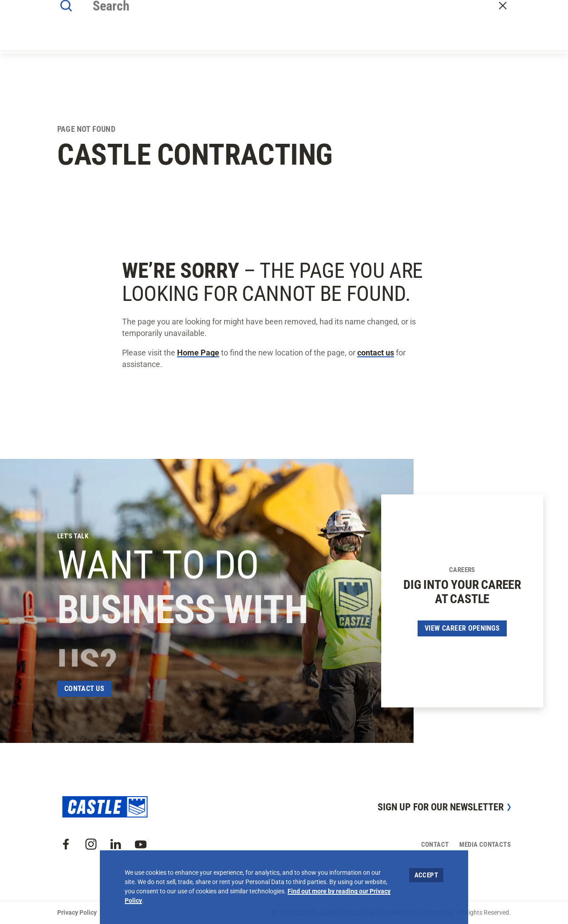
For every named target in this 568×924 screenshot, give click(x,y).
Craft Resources (514, 10)
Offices (354, 32)
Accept (426, 875)
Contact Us (84, 689)
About (184, 32)
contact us (376, 353)
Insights (318, 32)
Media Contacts (485, 845)
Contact (498, 32)
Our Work (221, 32)
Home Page (198, 353)
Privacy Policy (77, 912)
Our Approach (270, 32)
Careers (390, 32)
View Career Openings (462, 628)
